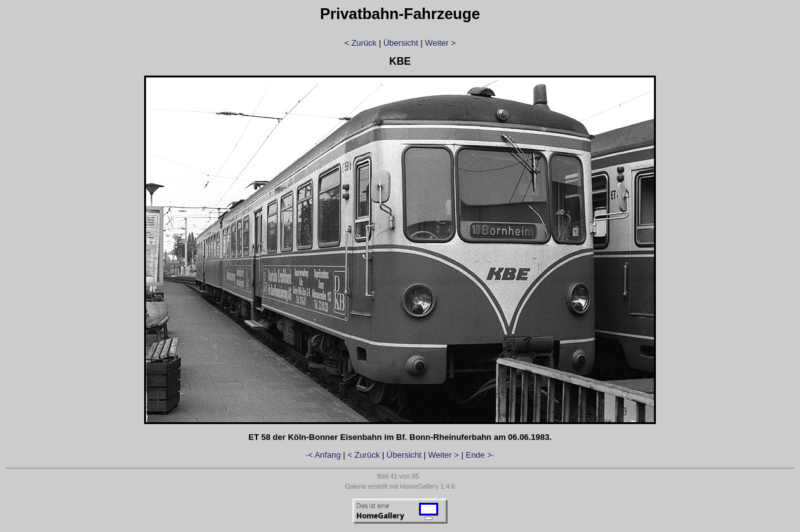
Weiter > (440, 43)
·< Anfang (323, 455)
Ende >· (480, 455)
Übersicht (401, 43)
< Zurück (360, 43)
